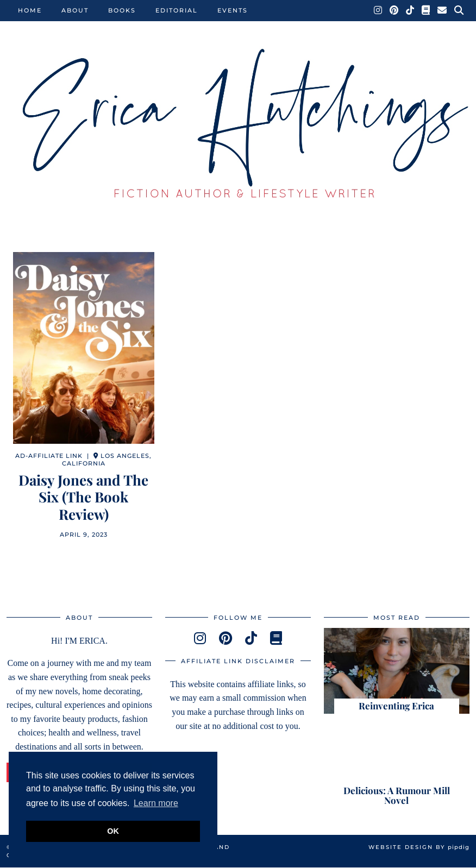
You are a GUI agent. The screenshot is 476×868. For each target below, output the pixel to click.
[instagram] (200, 639)
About (75, 10)
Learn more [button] (156, 803)
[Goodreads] (426, 10)
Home (30, 10)
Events (233, 10)
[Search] (459, 10)
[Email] (443, 10)
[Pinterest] (394, 10)
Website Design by (419, 848)
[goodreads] (276, 639)
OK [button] (113, 831)
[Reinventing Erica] (397, 671)
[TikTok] (411, 10)
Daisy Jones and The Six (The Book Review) (83, 497)
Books (122, 10)
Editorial (177, 10)
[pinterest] (226, 639)
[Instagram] (378, 10)
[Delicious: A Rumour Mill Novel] (397, 765)
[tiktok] (251, 639)
